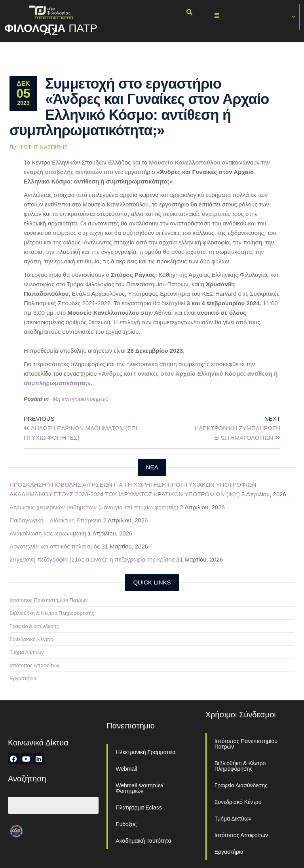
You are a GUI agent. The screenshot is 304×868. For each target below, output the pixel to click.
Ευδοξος (126, 824)
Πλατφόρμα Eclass (139, 807)
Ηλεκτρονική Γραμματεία (145, 752)
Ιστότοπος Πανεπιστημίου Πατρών (49, 600)
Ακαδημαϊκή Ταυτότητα (143, 841)
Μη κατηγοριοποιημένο (81, 399)
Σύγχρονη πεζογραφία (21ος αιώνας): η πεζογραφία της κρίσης (92, 559)
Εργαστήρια (23, 678)
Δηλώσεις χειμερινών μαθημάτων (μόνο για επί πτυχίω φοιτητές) (94, 507)
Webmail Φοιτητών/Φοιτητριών (140, 788)
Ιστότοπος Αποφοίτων (34, 665)
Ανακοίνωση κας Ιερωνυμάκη (48, 533)
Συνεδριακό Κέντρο (31, 639)
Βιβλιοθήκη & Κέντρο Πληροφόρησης (52, 613)
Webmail (126, 769)
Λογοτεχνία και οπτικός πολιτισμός (55, 546)
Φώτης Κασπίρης (44, 147)
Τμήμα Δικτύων (27, 652)
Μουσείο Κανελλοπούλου (185, 162)
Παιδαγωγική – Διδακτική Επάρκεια (55, 520)
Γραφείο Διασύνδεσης (34, 626)
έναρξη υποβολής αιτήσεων (63, 172)
